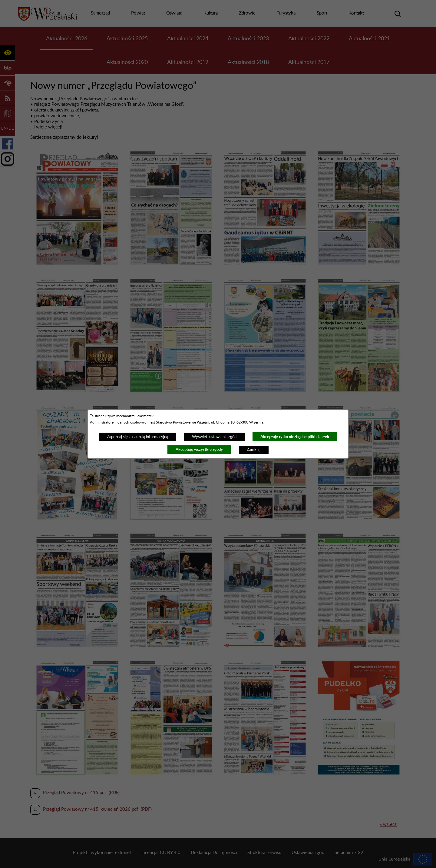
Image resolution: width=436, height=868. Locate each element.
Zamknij (254, 450)
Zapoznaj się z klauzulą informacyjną (137, 437)
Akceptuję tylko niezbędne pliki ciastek (295, 437)
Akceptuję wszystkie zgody (199, 449)
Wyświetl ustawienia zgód (214, 437)
